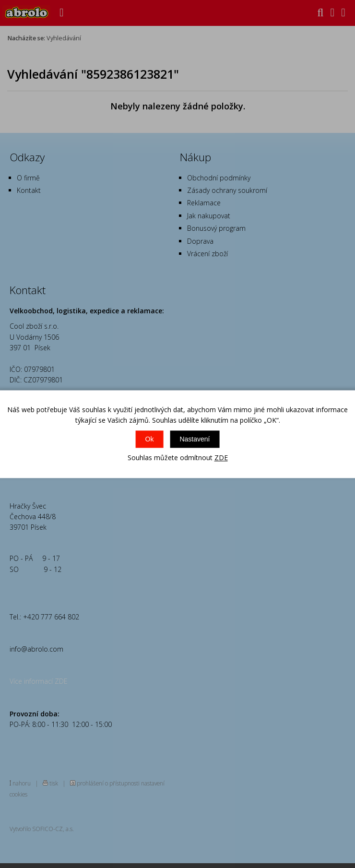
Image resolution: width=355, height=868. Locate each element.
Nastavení (195, 440)
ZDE (221, 458)
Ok (150, 440)
